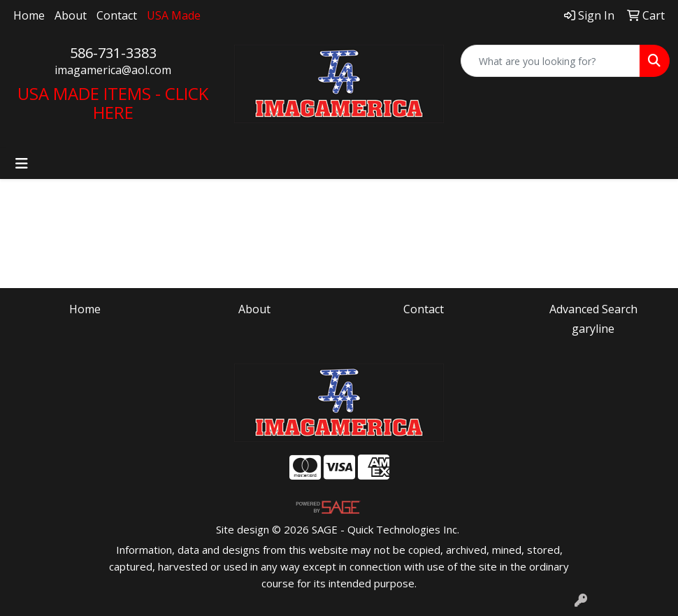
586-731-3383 (113, 53)
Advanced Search (593, 309)
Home (29, 15)
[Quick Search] (550, 61)
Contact (117, 15)
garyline (593, 329)
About (71, 15)
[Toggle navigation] (22, 164)
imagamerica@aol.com (113, 70)
